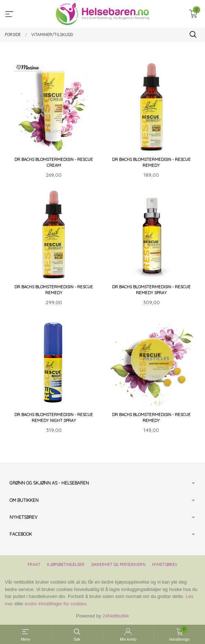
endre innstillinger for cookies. (56, 604)
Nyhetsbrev (165, 564)
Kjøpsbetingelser (66, 564)
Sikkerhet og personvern (118, 564)
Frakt (34, 564)
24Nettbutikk (116, 616)
